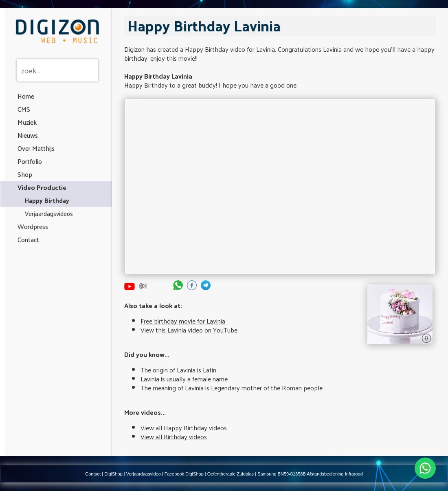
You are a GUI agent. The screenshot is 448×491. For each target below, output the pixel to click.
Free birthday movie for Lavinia (183, 321)
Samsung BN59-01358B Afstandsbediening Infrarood (310, 474)
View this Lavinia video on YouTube (189, 330)
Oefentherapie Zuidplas (231, 474)
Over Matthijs (36, 148)
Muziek (27, 122)
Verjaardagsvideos (49, 213)
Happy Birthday (47, 200)
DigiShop (113, 474)
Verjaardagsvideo (144, 474)
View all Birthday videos (174, 437)
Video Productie (42, 187)
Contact (28, 239)
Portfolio (30, 161)
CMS (24, 109)
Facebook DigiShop (184, 474)
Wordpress (33, 226)
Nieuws (28, 135)
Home (26, 96)
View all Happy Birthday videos (184, 428)
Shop (25, 174)
